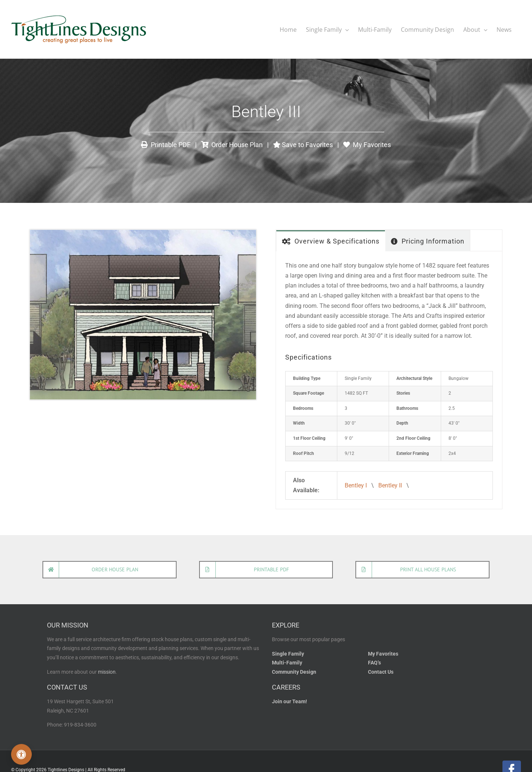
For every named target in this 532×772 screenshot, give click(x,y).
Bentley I (356, 485)
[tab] (331, 240)
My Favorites (367, 144)
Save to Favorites (303, 144)
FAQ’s (374, 662)
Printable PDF (166, 144)
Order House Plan (232, 144)
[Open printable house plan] (266, 569)
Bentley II (390, 485)
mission (107, 672)
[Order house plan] (110, 569)
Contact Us (381, 672)
